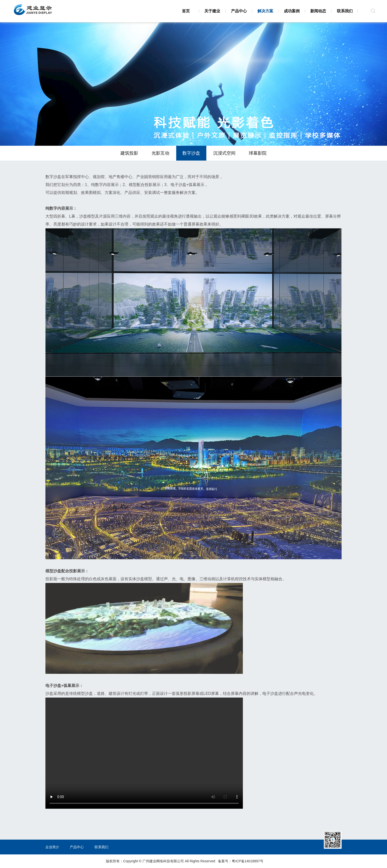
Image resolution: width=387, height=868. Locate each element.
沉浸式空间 (224, 153)
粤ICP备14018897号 (248, 861)
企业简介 (52, 847)
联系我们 (345, 11)
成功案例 (292, 11)
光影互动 (160, 153)
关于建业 (212, 11)
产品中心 (239, 11)
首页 (186, 11)
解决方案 (265, 11)
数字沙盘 (191, 153)
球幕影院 (258, 153)
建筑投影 (129, 153)
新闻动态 (318, 11)
